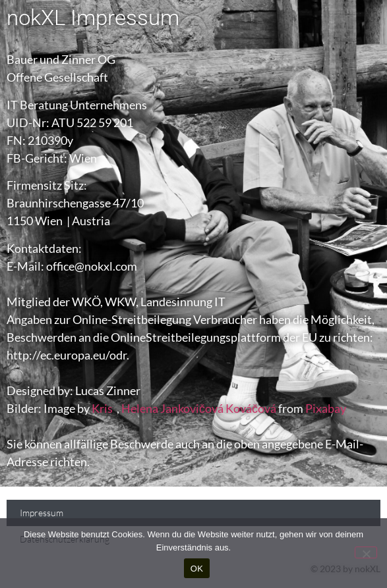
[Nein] (366, 552)
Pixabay (326, 408)
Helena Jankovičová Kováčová (199, 408)
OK (197, 569)
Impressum (42, 513)
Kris (102, 408)
